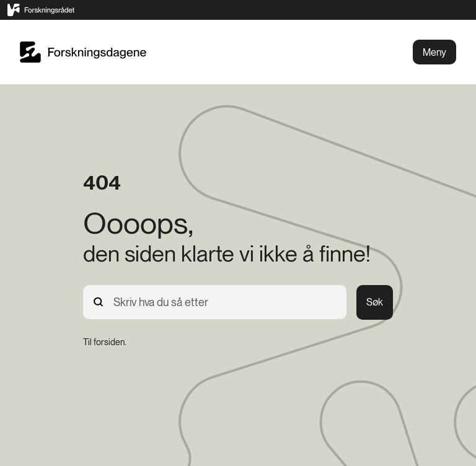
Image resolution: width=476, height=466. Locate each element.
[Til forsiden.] (105, 342)
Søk (375, 302)
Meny (434, 52)
